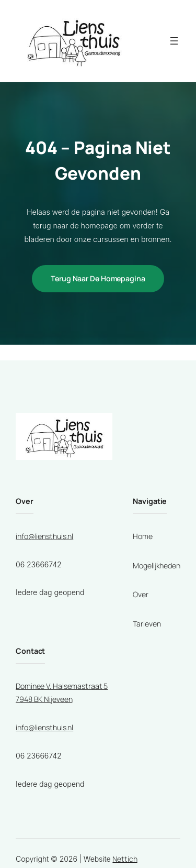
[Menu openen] (174, 41)
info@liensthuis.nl (44, 536)
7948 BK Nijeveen (44, 699)
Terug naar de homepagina (98, 278)
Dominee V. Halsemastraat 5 (62, 686)
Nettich (125, 859)
